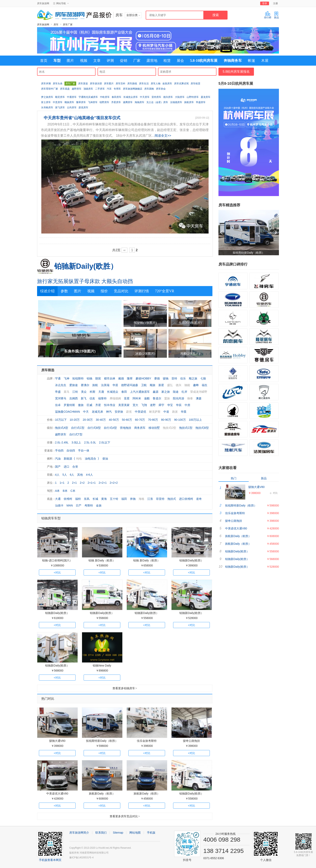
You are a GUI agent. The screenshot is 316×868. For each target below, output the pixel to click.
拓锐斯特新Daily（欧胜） (102, 741)
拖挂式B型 (202, 428)
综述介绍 (47, 291)
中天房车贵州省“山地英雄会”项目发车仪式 (82, 118)
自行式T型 (76, 434)
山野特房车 (193, 97)
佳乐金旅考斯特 (147, 741)
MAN (70, 505)
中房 (187, 405)
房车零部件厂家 (50, 89)
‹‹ (124, 250)
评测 (110, 61)
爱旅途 (74, 385)
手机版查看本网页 (50, 860)
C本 (73, 491)
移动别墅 (154, 428)
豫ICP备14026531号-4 (81, 858)
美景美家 (124, 405)
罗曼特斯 (69, 405)
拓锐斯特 (78, 378)
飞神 (67, 378)
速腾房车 (128, 102)
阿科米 (137, 398)
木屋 (265, 61)
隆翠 (130, 378)
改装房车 (167, 84)
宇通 (58, 378)
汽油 (58, 459)
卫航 (144, 385)
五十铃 (114, 499)
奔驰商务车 (233, 61)
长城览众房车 (131, 97)
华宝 (170, 405)
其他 (80, 475)
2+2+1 (103, 483)
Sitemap (118, 833)
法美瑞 (105, 385)
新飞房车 (60, 107)
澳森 (199, 398)
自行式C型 (78, 428)
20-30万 (88, 420)
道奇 (199, 499)
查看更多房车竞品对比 (125, 816)
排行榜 (268, 15)
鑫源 (156, 392)
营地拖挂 (126, 428)
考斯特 (89, 505)
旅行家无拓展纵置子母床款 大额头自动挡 (85, 281)
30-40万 (101, 420)
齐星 (98, 405)
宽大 (135, 405)
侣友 (92, 398)
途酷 (147, 398)
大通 (58, 499)
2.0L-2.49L (62, 442)
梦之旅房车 (47, 97)
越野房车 (77, 89)
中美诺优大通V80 (57, 794)
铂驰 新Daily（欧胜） (102, 560)
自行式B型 (94, 428)
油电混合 (90, 459)
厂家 (137, 61)
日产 (79, 505)
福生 (205, 385)
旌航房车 (189, 102)
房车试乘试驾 (181, 84)
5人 (65, 475)
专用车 (117, 89)
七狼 (203, 378)
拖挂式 (172, 499)
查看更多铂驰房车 (125, 688)
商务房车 (140, 428)
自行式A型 (110, 428)
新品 (276, 15)
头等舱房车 (47, 107)
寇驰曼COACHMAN (68, 412)
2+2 (82, 483)
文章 (97, 61)
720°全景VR (165, 291)
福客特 (102, 398)
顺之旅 (193, 378)
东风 (87, 499)
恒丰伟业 (110, 405)
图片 (70, 61)
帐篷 (252, 61)
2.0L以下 (105, 442)
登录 (265, 3)
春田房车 (116, 97)
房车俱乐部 (96, 84)
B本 (65, 491)
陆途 (176, 392)
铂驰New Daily (102, 665)
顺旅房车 (69, 102)
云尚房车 (72, 107)
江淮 (150, 499)
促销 (124, 61)
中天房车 (145, 97)
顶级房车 (88, 89)
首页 (44, 61)
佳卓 (58, 405)
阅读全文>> (163, 136)
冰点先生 (61, 385)
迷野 (153, 405)
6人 (72, 475)
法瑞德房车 (176, 102)
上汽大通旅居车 (140, 392)
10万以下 (61, 420)
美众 (84, 392)
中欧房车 (105, 97)
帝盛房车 (201, 102)
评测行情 (142, 291)
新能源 (68, 459)
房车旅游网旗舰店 (133, 89)
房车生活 (144, 84)
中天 (86, 412)
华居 (115, 385)
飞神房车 (93, 102)
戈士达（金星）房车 (157, 102)
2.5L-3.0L (90, 442)
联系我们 (101, 833)
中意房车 (58, 102)
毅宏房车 (60, 97)
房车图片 (109, 84)
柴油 (105, 459)
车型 (57, 61)
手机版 (151, 833)
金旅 (99, 505)
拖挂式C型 (186, 428)
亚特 (174, 378)
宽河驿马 (61, 398)
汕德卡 (59, 505)
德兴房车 (168, 97)
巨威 (89, 405)
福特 (78, 499)
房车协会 (161, 89)
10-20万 (75, 420)
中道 (166, 412)
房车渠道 (83, 84)
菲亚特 (160, 499)
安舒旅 (119, 412)
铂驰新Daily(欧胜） (86, 266)
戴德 (121, 378)
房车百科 (121, 84)
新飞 (84, 398)
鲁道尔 (157, 398)
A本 (57, 491)
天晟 (101, 392)
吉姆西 (74, 398)
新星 (161, 385)
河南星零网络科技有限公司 (94, 853)
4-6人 (89, 475)
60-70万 (140, 420)
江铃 (75, 392)
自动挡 (71, 451)
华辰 (179, 405)
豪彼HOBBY (143, 378)
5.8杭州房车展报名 (236, 72)
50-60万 (127, 420)
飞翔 (144, 405)
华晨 (184, 412)
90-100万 (180, 420)
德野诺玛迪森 (130, 385)
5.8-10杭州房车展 (204, 61)
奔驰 (133, 499)
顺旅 (153, 385)
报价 (104, 291)
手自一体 (84, 451)
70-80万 (153, 420)
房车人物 (156, 84)
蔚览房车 (83, 107)
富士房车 (46, 102)
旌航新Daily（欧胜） (102, 794)
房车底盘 (65, 89)
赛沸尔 (85, 385)
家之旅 (166, 392)
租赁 (167, 61)
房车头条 (58, 84)
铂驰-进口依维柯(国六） (57, 560)
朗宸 (98, 378)
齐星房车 (116, 102)
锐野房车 (104, 102)
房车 (56, 25)
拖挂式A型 (62, 428)
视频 (84, 61)
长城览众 (113, 392)
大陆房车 (180, 97)
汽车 (109, 89)
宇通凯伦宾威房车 (88, 97)
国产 (58, 467)
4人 (57, 475)
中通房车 (72, 97)
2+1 (74, 483)
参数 (64, 291)
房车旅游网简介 (79, 833)
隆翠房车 (81, 102)
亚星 (127, 398)
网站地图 (135, 833)
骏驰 (166, 378)
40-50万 (114, 420)
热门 (234, 478)
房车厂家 (68, 25)
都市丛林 (110, 378)
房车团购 (149, 89)
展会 (180, 61)
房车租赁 (195, 84)
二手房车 (100, 89)
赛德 (157, 378)
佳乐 (183, 378)
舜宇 (161, 405)
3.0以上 (76, 442)
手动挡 (59, 451)
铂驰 (89, 378)
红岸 (184, 392)
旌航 (95, 385)
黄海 (104, 499)
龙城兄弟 (97, 412)
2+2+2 (114, 483)
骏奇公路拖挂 (191, 741)
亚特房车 (156, 97)
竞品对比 (121, 291)
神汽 (109, 412)
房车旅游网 (43, 3)
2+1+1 (92, 483)
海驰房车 (139, 102)
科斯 (93, 392)
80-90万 (166, 420)
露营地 (152, 61)
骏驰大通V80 (57, 741)
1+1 (62, 483)
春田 (124, 392)
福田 (124, 499)
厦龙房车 (206, 97)
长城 (95, 499)
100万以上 (195, 420)
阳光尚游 (179, 398)
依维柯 (68, 499)
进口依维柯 (186, 499)
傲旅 (81, 405)
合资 (75, 467)
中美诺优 (140, 412)
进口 (67, 467)
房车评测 (46, 84)
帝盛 (58, 392)
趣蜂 (196, 385)
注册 (275, 3)
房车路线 (132, 84)
